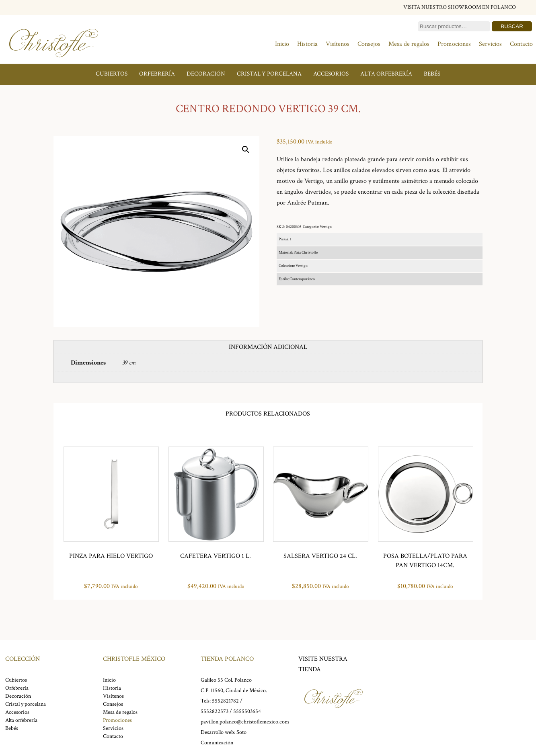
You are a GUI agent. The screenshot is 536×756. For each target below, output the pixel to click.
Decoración (206, 74)
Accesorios (331, 74)
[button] (246, 150)
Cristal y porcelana (269, 74)
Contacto (521, 44)
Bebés (432, 74)
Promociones (454, 44)
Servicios (490, 44)
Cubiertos (112, 74)
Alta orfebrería (386, 74)
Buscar (512, 26)
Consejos (369, 44)
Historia (307, 44)
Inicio (282, 44)
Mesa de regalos (409, 44)
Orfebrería (157, 74)
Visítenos (338, 44)
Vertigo (326, 227)
